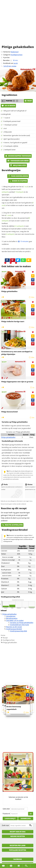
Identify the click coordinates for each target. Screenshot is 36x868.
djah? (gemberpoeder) (12, 139)
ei (25, 187)
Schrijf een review (10, 66)
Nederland (15, 52)
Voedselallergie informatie (19, 625)
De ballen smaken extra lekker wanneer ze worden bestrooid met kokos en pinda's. (18, 250)
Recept (5, 638)
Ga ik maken (8, 106)
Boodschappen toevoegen (18, 156)
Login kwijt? (10, 818)
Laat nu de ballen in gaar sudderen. (17, 243)
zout (5, 128)
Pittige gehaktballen (8, 437)
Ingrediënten (11, 616)
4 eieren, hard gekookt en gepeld (15, 143)
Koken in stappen (18, 181)
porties (7, 57)
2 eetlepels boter (10, 150)
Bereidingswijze (12, 618)
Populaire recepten (18, 850)
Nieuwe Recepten (18, 836)
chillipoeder (8, 132)
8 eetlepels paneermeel (12, 121)
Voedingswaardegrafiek (18, 631)
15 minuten (23, 241)
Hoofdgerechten (17, 55)
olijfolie (16, 226)
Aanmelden (26, 818)
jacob (16, 63)
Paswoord (6, 814)
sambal (16, 192)
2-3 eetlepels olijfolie (11, 146)
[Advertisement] (18, 25)
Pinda (4, 484)
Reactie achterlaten (12, 525)
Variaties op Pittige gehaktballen (22, 623)
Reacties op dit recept (14, 627)
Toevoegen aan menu (18, 161)
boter (8, 234)
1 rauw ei (7, 118)
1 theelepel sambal (10, 125)
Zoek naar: (6, 825)
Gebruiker (6, 809)
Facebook (18, 859)
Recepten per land (18, 845)
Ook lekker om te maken (15, 620)
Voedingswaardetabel (14, 629)
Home (3, 635)
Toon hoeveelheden (18, 176)
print (28, 101)
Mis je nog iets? (18, 165)
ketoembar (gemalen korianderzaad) (17, 135)
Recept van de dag (18, 832)
